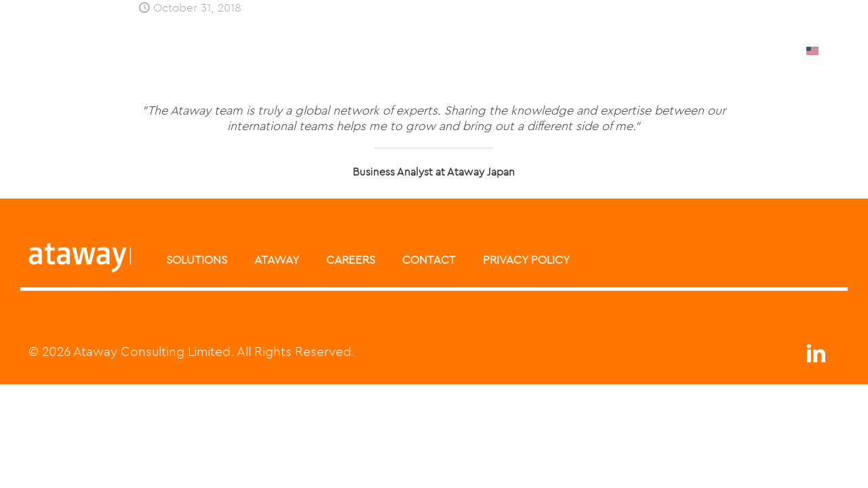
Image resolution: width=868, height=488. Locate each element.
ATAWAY (277, 260)
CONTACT (429, 260)
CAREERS (351, 260)
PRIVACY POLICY (526, 260)
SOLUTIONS (197, 260)
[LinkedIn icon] (816, 357)
